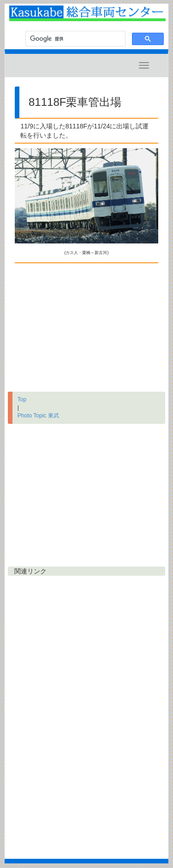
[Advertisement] (86, 325)
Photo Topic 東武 (38, 416)
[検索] (75, 39)
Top (22, 399)
